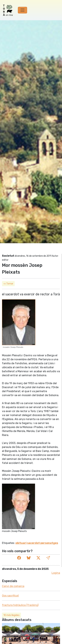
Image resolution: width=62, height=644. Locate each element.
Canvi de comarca (13, 586)
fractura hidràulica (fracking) (20, 605)
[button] (48, 558)
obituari (21, 543)
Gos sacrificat (10, 596)
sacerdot (33, 543)
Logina (56, 573)
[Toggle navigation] (22, 10)
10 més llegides (11, 615)
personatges (49, 543)
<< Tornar (8, 284)
